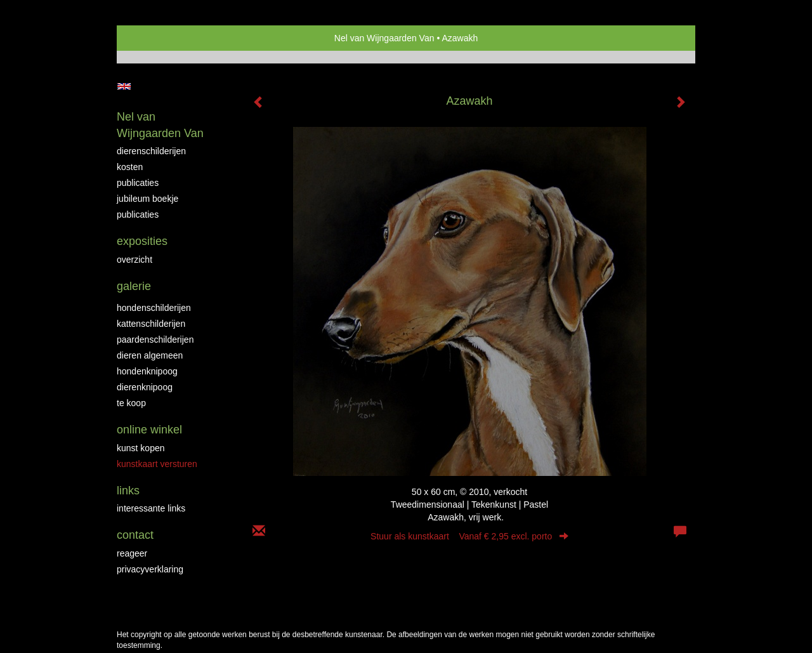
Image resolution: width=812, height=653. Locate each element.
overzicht (134, 260)
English (124, 86)
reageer (132, 553)
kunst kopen (141, 448)
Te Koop (131, 403)
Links (128, 491)
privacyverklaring (150, 569)
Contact (135, 535)
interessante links (151, 508)
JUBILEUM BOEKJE (147, 199)
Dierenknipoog (145, 387)
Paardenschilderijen (155, 340)
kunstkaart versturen (157, 464)
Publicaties (138, 183)
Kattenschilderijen (151, 324)
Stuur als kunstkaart (469, 536)
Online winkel (149, 430)
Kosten (130, 167)
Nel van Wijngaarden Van (384, 38)
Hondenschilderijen (154, 308)
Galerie (134, 286)
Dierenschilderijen (151, 151)
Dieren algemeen (150, 355)
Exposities (142, 241)
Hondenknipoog (147, 371)
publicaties (138, 214)
